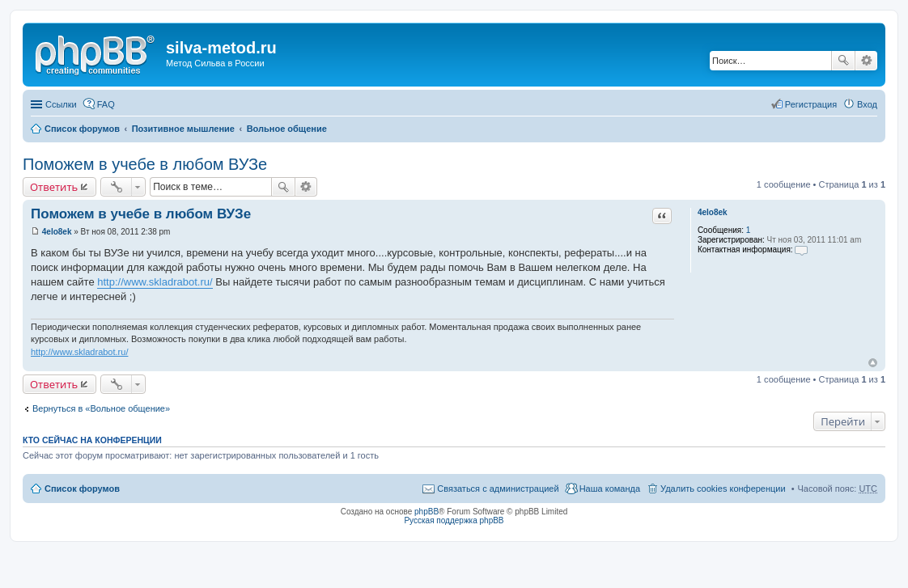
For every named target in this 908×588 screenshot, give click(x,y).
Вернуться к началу (873, 363)
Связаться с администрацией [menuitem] (498, 489)
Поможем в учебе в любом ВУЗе (145, 164)
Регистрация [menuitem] (811, 104)
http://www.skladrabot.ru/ (155, 282)
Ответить (54, 187)
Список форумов (82, 129)
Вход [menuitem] (867, 104)
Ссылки (61, 104)
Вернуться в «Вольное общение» (101, 408)
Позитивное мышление (183, 129)
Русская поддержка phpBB (454, 520)
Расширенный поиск (866, 61)
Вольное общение (287, 129)
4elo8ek (713, 212)
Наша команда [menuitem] (610, 489)
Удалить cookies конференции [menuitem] (723, 489)
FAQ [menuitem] (106, 104)
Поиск (843, 61)
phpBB (426, 512)
